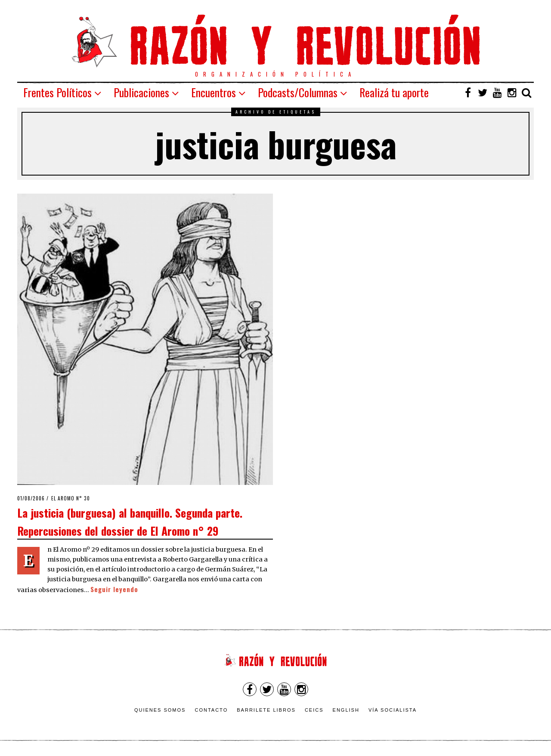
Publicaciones (141, 92)
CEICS (314, 710)
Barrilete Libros (266, 710)
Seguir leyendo (114, 589)
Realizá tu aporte (394, 92)
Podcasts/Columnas (298, 92)
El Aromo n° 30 (71, 498)
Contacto (211, 710)
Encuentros (214, 92)
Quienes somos (160, 710)
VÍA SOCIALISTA (393, 710)
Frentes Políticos (57, 92)
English (346, 710)
